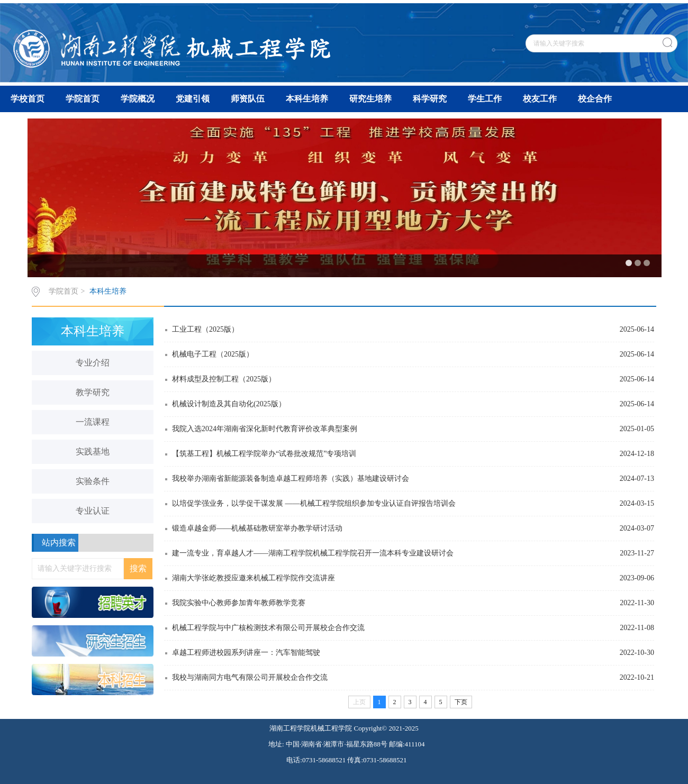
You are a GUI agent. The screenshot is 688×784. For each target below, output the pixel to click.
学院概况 (138, 99)
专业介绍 (93, 363)
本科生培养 (307, 99)
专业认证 (93, 511)
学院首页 (83, 99)
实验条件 (93, 481)
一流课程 (93, 422)
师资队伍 (248, 99)
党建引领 (193, 99)
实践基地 (93, 452)
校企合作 (595, 99)
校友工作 (540, 99)
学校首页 (28, 99)
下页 (461, 702)
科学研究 (430, 99)
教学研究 (93, 392)
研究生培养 (370, 99)
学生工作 (485, 99)
